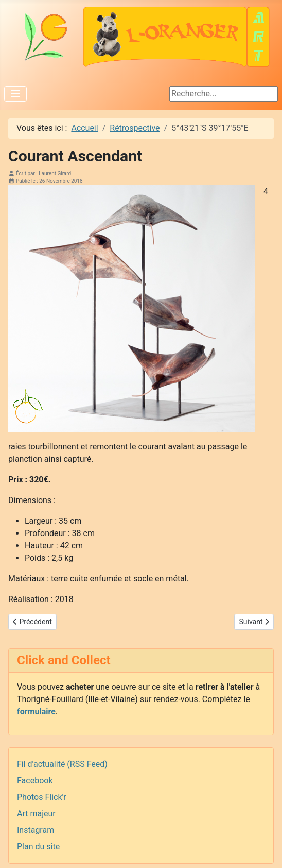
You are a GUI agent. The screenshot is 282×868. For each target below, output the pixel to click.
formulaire (36, 712)
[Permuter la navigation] (15, 94)
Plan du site (38, 847)
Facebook (35, 781)
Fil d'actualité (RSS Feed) (62, 764)
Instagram (36, 830)
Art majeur (36, 814)
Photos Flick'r (42, 797)
